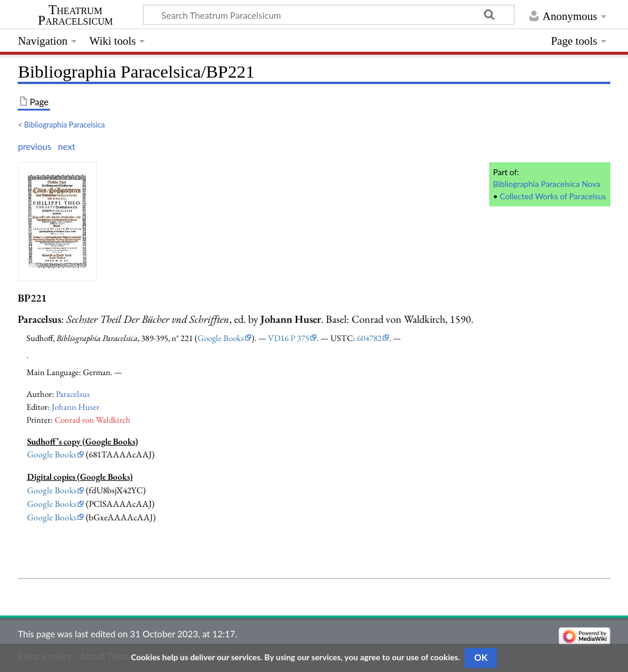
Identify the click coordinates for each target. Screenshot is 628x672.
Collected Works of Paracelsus (553, 196)
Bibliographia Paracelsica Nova (546, 184)
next (67, 146)
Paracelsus (73, 394)
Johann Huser (76, 407)
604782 (369, 338)
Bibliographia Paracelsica (64, 125)
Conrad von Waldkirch (93, 419)
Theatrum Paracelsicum (76, 15)
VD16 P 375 (289, 338)
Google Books (221, 338)
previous (34, 146)
